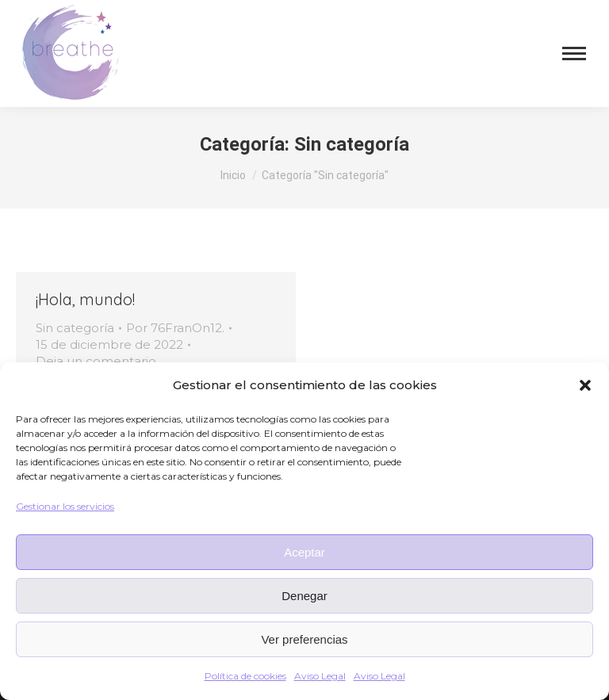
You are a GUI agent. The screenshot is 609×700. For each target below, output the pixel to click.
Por (175, 328)
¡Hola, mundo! (85, 299)
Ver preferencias (304, 639)
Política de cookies (245, 676)
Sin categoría (75, 328)
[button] (585, 385)
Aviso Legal (320, 676)
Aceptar (304, 552)
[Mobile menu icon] (574, 54)
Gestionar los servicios (65, 506)
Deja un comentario (96, 361)
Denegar (304, 596)
